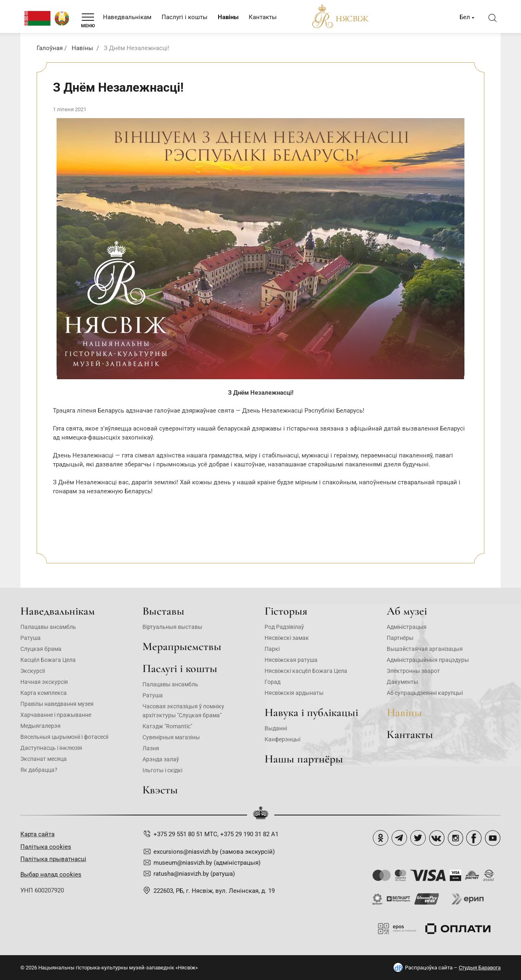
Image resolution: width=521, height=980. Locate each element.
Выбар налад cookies (51, 875)
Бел (465, 17)
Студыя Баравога (480, 968)
